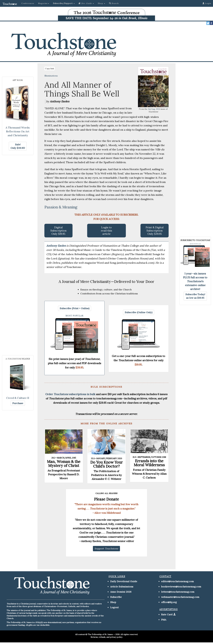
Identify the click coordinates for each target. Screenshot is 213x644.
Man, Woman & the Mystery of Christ (64, 464)
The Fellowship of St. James (100, 634)
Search (114, 3)
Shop (113, 602)
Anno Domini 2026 (121, 592)
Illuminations (51, 76)
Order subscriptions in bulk (70, 394)
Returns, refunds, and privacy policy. (107, 637)
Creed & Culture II (18, 398)
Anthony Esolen (56, 246)
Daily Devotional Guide (124, 581)
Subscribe (116, 597)
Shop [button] (101, 3)
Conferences (28, 3)
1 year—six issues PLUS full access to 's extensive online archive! (195, 281)
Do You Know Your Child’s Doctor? (107, 464)
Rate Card (167, 614)
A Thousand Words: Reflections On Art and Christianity (18, 131)
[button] (64, 3)
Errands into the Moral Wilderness (149, 463)
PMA (164, 620)
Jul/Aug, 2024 (154, 109)
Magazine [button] (44, 3)
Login (207, 3)
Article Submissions (122, 587)
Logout (114, 607)
